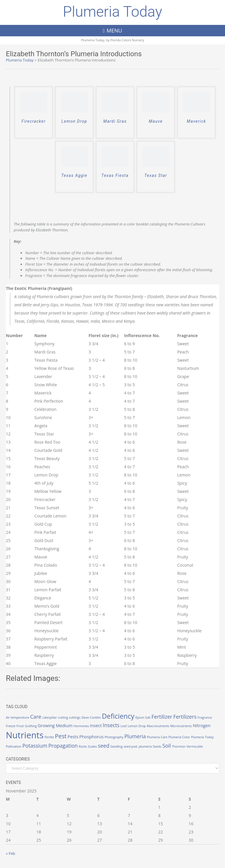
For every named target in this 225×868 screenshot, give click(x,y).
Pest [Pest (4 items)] (61, 736)
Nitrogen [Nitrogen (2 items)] (202, 725)
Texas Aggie (74, 176)
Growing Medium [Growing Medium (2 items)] (55, 725)
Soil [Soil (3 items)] (167, 746)
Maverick (197, 121)
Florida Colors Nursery (127, 40)
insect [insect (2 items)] (96, 725)
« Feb (11, 853)
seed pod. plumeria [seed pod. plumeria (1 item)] (138, 746)
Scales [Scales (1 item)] (92, 746)
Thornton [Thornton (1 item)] (179, 746)
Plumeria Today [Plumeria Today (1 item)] (202, 737)
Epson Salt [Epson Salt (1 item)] (143, 717)
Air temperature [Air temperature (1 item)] (18, 717)
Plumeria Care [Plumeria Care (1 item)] (157, 737)
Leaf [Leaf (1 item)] (123, 726)
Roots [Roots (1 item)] (83, 746)
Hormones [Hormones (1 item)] (81, 726)
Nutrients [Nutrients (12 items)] (25, 735)
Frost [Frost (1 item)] (20, 726)
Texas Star (156, 176)
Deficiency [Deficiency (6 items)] (118, 716)
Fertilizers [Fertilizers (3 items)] (185, 717)
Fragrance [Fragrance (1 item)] (205, 717)
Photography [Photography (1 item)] (114, 737)
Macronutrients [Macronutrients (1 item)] (158, 726)
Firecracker (33, 121)
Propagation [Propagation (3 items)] (63, 746)
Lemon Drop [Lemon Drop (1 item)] (137, 726)
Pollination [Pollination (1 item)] (14, 746)
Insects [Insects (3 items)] (111, 725)
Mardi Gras (115, 121)
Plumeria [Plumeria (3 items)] (135, 736)
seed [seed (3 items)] (104, 746)
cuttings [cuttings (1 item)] (75, 717)
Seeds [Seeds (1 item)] (157, 746)
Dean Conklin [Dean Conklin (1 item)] (91, 717)
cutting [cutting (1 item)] (63, 717)
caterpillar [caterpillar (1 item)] (50, 717)
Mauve (156, 121)
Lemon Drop (74, 121)
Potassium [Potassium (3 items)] (35, 746)
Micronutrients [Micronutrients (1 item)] (181, 726)
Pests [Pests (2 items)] (73, 737)
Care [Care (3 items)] (36, 717)
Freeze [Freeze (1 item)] (11, 726)
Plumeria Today (112, 12)
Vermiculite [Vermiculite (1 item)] (195, 746)
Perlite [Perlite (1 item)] (49, 737)
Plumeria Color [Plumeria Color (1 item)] (179, 737)
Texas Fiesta (115, 176)
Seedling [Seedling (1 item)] (117, 746)
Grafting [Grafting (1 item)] (31, 726)
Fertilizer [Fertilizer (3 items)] (162, 717)
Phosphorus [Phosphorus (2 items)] (92, 737)
